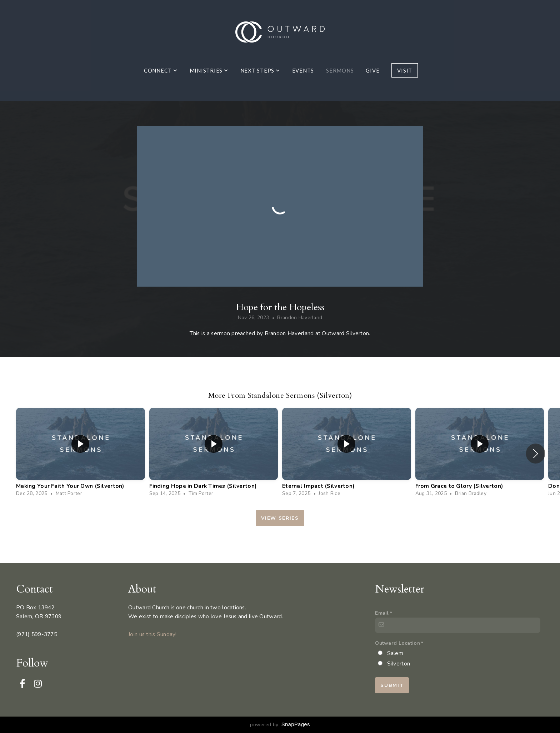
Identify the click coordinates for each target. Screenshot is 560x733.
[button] (536, 454)
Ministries (209, 70)
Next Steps (260, 70)
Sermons (340, 70)
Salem (395, 653)
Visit (405, 70)
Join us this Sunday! (152, 634)
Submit (392, 685)
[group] (81, 454)
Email (382, 613)
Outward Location (397, 643)
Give (372, 70)
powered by (280, 725)
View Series (280, 518)
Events (303, 70)
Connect (161, 70)
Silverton (399, 663)
